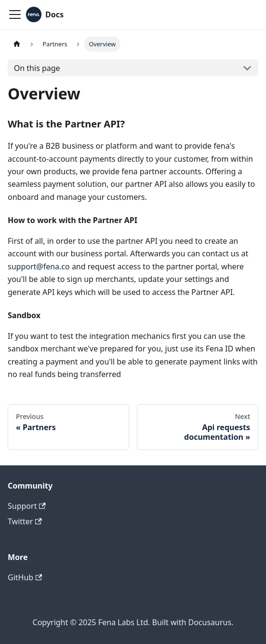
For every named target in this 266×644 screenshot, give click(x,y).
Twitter (25, 521)
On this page (37, 68)
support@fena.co (39, 266)
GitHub (25, 577)
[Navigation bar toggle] (15, 14)
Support (27, 506)
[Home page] (17, 44)
